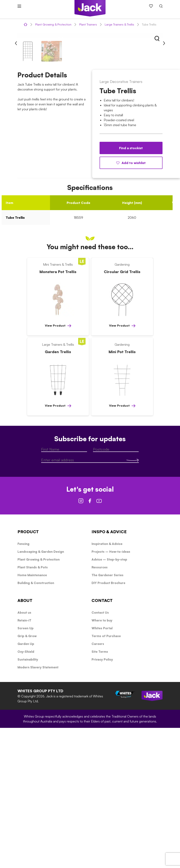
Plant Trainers (88, 24)
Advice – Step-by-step (109, 700)
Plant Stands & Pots (33, 707)
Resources (100, 707)
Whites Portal (102, 768)
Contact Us (100, 753)
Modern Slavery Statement (38, 807)
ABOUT (25, 741)
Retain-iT (24, 760)
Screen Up (26, 768)
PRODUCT (28, 672)
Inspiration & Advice (107, 684)
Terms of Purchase (106, 776)
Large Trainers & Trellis (119, 24)
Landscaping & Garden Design (41, 692)
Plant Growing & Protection (53, 24)
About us (24, 753)
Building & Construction (36, 723)
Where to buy (102, 760)
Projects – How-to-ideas (111, 692)
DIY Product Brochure (108, 723)
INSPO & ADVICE (109, 672)
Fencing (23, 684)
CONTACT (102, 741)
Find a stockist (131, 288)
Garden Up (26, 784)
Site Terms (100, 792)
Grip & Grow (27, 776)
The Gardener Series (107, 715)
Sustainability (28, 800)
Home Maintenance (32, 715)
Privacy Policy (102, 800)
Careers (98, 784)
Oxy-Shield (26, 792)
